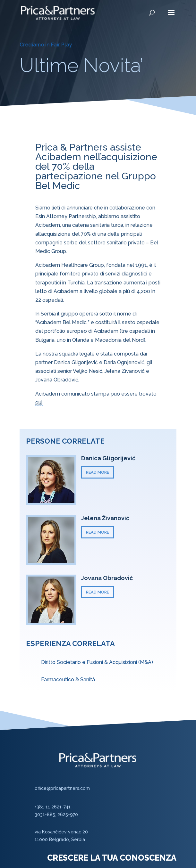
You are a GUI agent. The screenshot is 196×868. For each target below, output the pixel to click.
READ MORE (98, 472)
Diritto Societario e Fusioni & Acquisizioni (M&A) (97, 662)
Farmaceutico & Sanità (68, 680)
